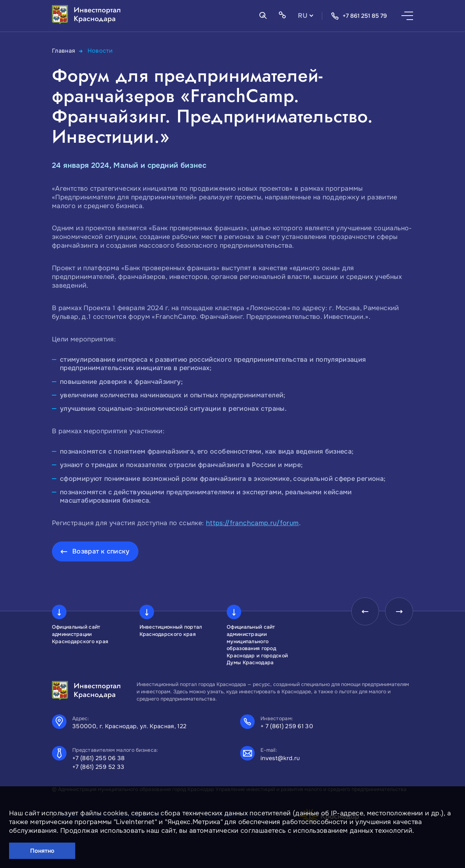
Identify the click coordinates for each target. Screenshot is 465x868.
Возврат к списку (101, 551)
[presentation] (363, 612)
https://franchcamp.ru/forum (252, 523)
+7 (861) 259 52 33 (98, 767)
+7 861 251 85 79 (359, 16)
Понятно (42, 851)
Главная (64, 51)
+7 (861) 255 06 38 (99, 758)
